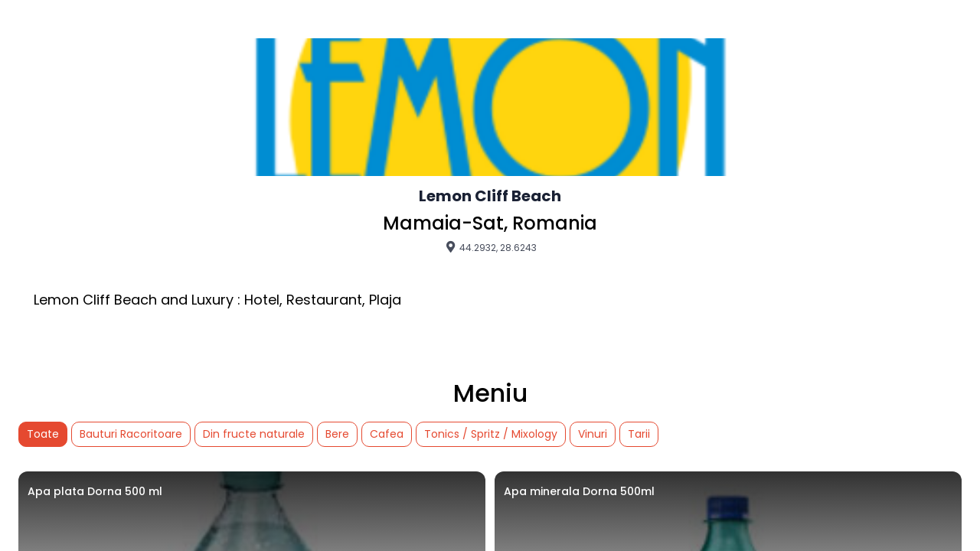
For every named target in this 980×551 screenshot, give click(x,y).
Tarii (639, 434)
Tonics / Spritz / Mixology (491, 434)
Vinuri (593, 434)
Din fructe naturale (254, 434)
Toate (43, 434)
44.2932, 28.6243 (490, 247)
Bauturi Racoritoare (131, 434)
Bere (337, 434)
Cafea (387, 434)
